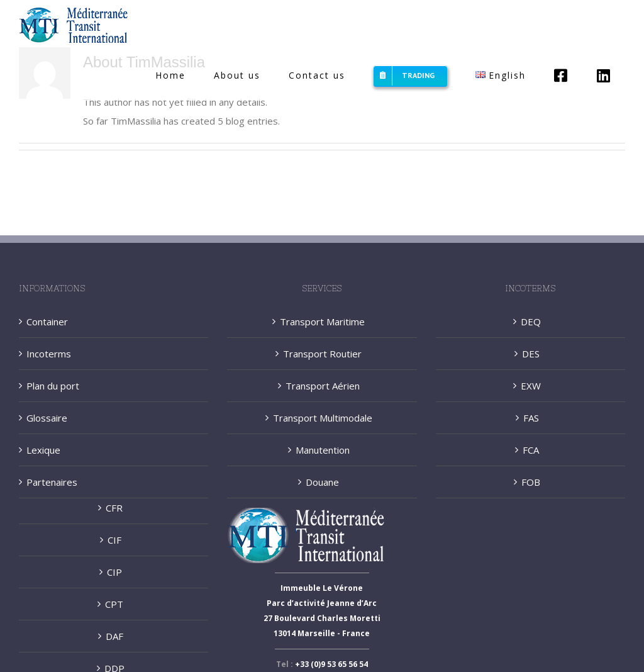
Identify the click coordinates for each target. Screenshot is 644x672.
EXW (531, 386)
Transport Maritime (322, 322)
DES (531, 354)
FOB (531, 482)
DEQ (531, 322)
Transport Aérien (323, 386)
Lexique (43, 450)
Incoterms (49, 354)
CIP (114, 572)
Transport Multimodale (323, 418)
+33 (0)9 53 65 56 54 (331, 664)
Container (47, 322)
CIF (114, 540)
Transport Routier (322, 354)
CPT (114, 604)
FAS (531, 418)
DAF (114, 636)
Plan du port (53, 386)
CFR (114, 508)
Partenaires (52, 482)
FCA (531, 450)
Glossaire (47, 418)
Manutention (323, 450)
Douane (322, 482)
